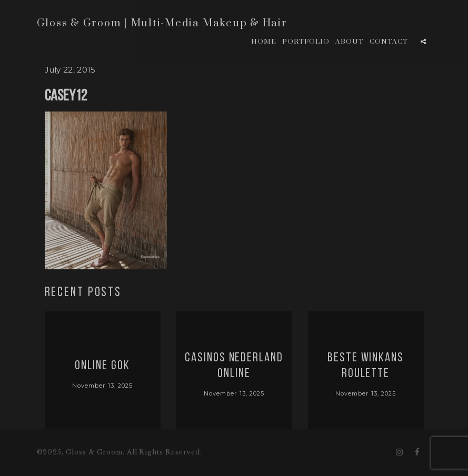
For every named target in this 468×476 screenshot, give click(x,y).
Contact (389, 42)
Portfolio (306, 42)
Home (264, 42)
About (350, 42)
